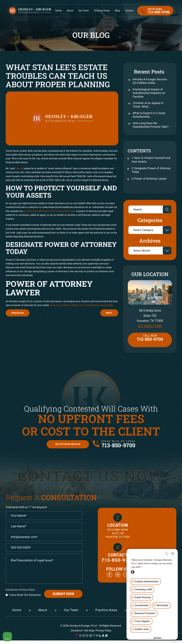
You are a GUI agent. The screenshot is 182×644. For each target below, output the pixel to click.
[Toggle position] (167, 553)
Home (58, 11)
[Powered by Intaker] (158, 638)
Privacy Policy (27, 590)
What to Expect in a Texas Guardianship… (149, 115)
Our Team (84, 11)
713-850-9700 (159, 11)
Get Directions (150, 326)
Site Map (89, 631)
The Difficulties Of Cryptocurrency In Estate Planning (18, 313)
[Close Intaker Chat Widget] (173, 553)
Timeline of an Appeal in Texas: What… (148, 105)
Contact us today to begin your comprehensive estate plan (81, 305)
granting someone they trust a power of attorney (49, 211)
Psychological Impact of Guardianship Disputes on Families (149, 93)
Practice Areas (102, 11)
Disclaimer (12, 590)
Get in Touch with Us (68, 444)
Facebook (110, 575)
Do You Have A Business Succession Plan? (109, 313)
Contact (129, 11)
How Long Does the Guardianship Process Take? (151, 125)
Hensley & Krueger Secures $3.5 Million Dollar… (150, 81)
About (70, 11)
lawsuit (19, 168)
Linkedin (118, 575)
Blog (117, 11)
